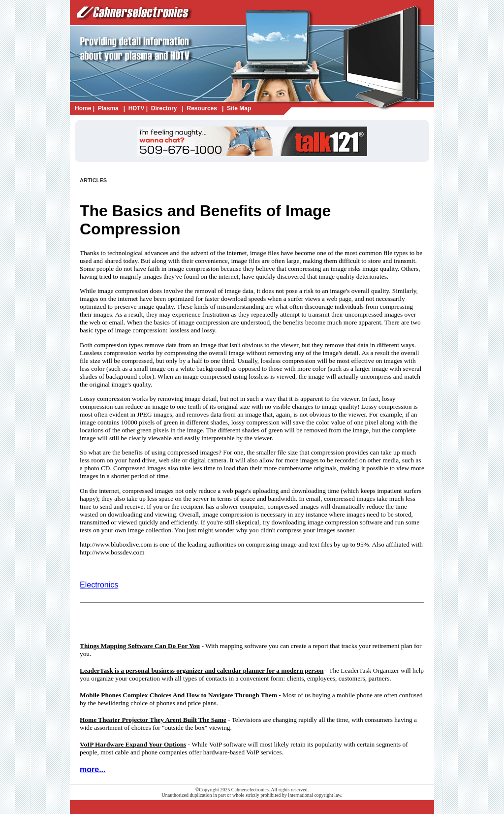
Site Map (239, 108)
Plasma (108, 108)
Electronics (99, 585)
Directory (164, 108)
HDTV (137, 108)
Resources (202, 108)
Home (83, 108)
